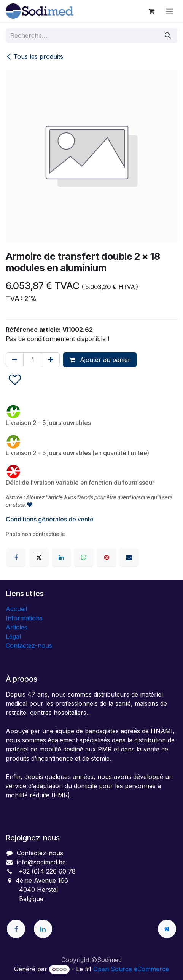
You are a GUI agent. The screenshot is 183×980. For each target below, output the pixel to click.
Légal (13, 636)
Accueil (16, 609)
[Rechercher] (168, 35)
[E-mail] (129, 557)
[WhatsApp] (84, 557)
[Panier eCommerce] (151, 11)
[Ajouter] (51, 360)
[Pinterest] (107, 557)
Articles (17, 627)
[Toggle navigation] (170, 11)
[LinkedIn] (61, 557)
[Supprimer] (15, 360)
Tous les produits (34, 56)
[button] (15, 380)
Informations (24, 618)
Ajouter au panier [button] (100, 360)
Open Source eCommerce (131, 969)
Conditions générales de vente (50, 519)
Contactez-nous (29, 645)
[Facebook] (16, 557)
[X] (39, 557)
